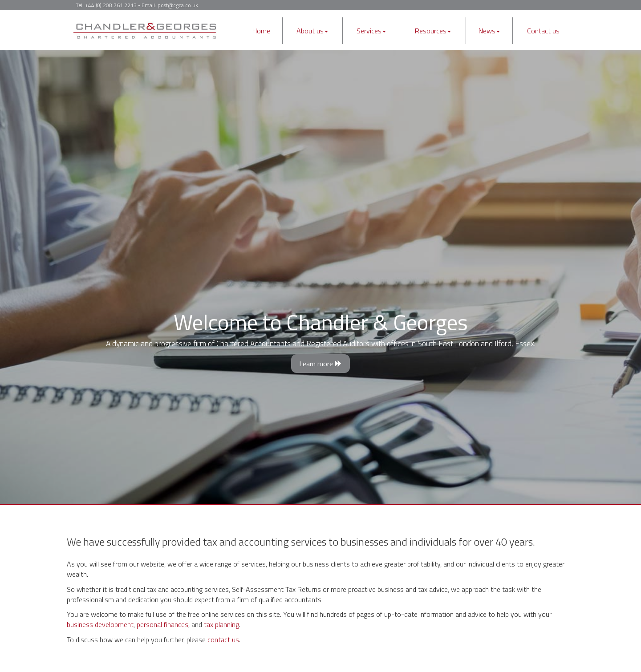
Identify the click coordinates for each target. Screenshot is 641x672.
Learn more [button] (320, 364)
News (489, 31)
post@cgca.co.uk (178, 5)
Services (371, 31)
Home (261, 31)
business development (100, 624)
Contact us (543, 31)
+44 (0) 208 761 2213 (111, 5)
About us (312, 31)
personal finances (162, 624)
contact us (223, 640)
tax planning (221, 624)
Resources (433, 31)
